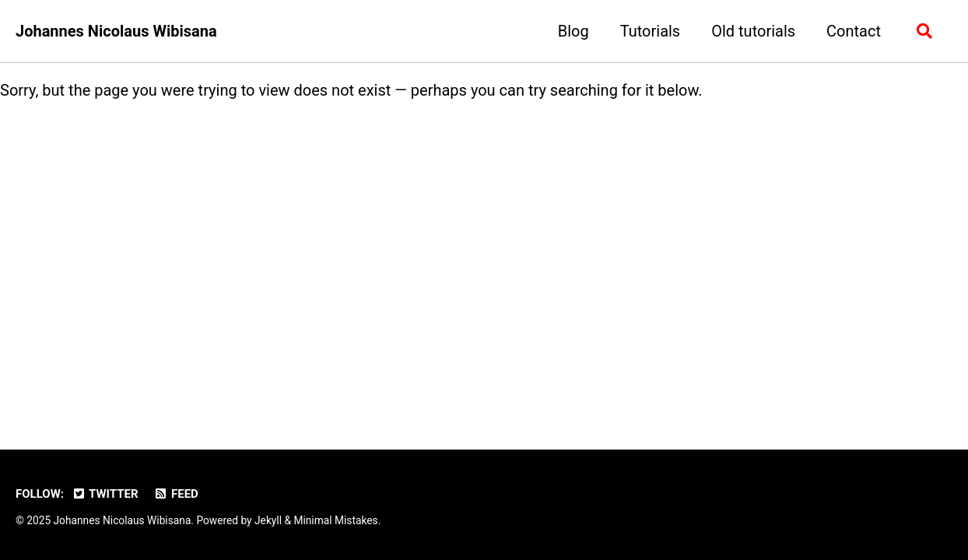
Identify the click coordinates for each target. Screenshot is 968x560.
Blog (573, 31)
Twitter (105, 494)
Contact (854, 31)
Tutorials (651, 31)
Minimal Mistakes (335, 520)
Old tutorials (753, 31)
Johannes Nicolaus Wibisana (116, 31)
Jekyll (268, 520)
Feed (176, 494)
